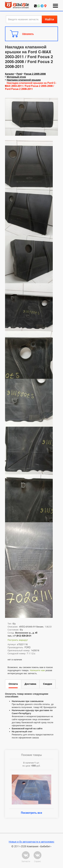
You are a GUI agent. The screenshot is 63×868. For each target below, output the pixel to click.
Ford (19, 74)
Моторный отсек (16, 77)
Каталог (10, 74)
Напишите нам (37, 670)
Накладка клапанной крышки (24, 80)
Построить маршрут (18, 640)
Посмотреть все (31, 813)
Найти (49, 19)
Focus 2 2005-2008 (35, 74)
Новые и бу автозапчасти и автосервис (32, 842)
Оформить (28, 34)
